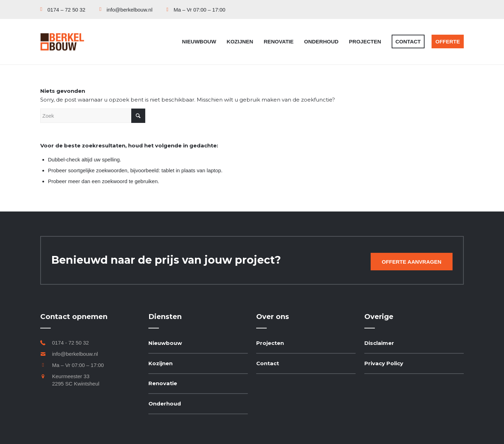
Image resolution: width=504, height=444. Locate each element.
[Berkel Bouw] (62, 42)
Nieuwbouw (165, 343)
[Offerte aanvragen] (412, 262)
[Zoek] (93, 116)
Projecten (270, 343)
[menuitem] (66, 10)
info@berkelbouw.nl (75, 354)
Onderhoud (165, 404)
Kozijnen (160, 363)
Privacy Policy (384, 363)
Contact (268, 363)
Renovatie (163, 383)
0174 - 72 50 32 (71, 343)
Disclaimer (379, 343)
